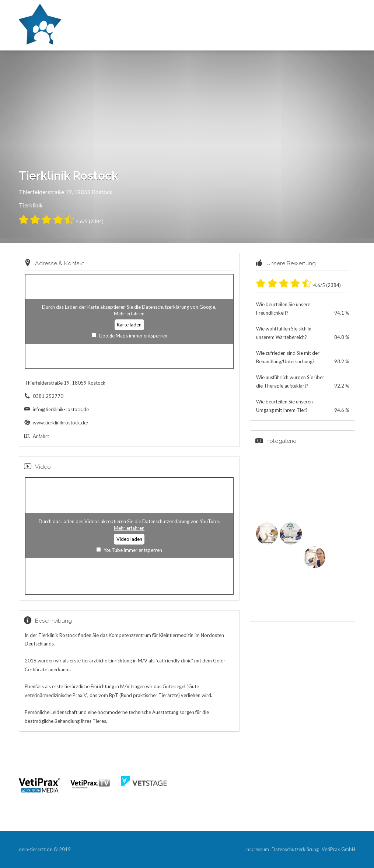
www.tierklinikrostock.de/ (61, 423)
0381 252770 (48, 396)
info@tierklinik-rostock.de (61, 409)
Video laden (129, 539)
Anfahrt (41, 436)
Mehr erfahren (129, 314)
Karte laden (129, 325)
